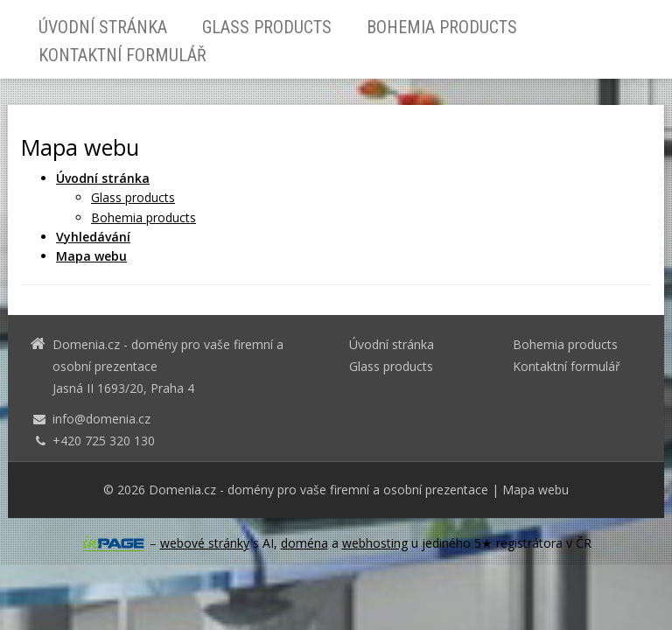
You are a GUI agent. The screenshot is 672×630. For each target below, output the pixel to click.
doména (304, 543)
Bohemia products (442, 27)
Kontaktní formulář (122, 55)
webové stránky (205, 543)
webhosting (375, 543)
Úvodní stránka (103, 27)
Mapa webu (535, 490)
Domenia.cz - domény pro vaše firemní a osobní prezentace (318, 490)
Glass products (267, 27)
